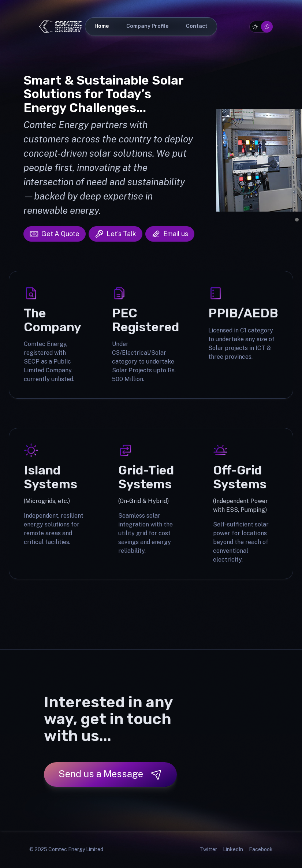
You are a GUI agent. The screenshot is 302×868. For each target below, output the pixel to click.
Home (102, 26)
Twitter (208, 849)
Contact (197, 26)
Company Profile (147, 26)
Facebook (261, 849)
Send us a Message (110, 774)
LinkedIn (233, 849)
